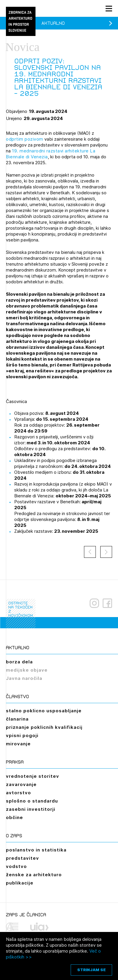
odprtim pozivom (25, 139)
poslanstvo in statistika (36, 850)
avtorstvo (18, 793)
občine (14, 817)
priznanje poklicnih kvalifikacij (44, 727)
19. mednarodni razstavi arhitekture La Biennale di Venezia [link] (51, 154)
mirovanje (18, 744)
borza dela (19, 662)
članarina (17, 719)
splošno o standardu (32, 801)
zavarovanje (21, 784)
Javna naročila (24, 678)
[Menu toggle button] (109, 8)
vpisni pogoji (22, 735)
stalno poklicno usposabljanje (44, 711)
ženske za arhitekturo (34, 875)
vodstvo (16, 866)
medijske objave (27, 670)
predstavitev (22, 858)
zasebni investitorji (31, 809)
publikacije (20, 883)
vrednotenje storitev (33, 776)
